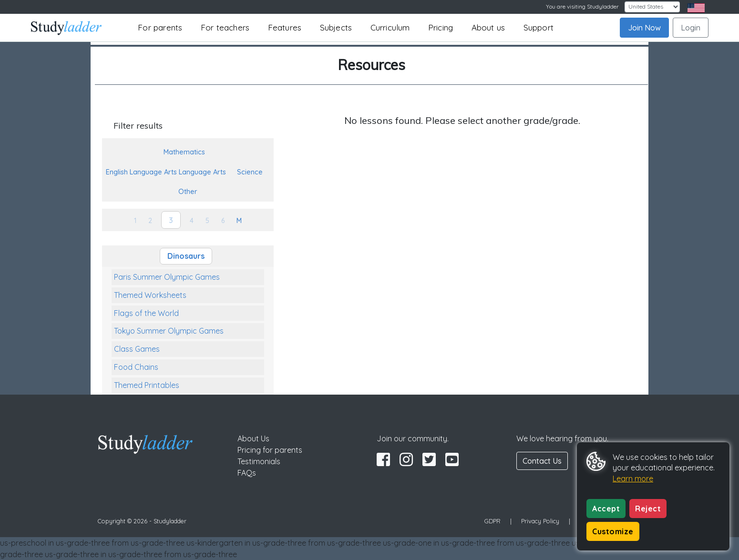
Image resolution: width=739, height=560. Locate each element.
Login (691, 28)
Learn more (633, 479)
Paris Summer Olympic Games (167, 277)
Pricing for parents (270, 450)
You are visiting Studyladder (582, 6)
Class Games (137, 349)
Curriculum (390, 27)
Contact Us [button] (542, 461)
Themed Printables (147, 385)
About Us (253, 438)
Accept (606, 509)
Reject (648, 509)
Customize (613, 531)
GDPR (493, 521)
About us (488, 27)
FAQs (247, 473)
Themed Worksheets (150, 295)
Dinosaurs (186, 256)
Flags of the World (146, 313)
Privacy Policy (540, 521)
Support (539, 27)
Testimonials (259, 461)
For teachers (225, 27)
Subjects (336, 27)
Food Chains (136, 367)
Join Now (644, 28)
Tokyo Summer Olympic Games (169, 331)
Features (285, 27)
